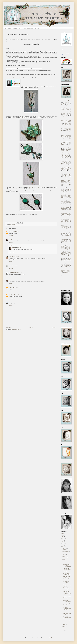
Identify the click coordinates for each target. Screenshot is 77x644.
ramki (63, 238)
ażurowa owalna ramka (25, 118)
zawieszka (69, 270)
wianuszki (68, 261)
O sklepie (15, 28)
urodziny (68, 257)
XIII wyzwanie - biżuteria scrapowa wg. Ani (67, 585)
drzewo (62, 155)
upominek (63, 257)
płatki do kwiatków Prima (68, 225)
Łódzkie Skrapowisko (28, 28)
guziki (70, 165)
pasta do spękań (64, 217)
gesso (64, 165)
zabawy (62, 268)
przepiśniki (63, 233)
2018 (63, 537)
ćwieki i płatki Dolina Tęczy (66, 134)
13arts (62, 101)
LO (62, 204)
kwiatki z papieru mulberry (65, 196)
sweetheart (63, 250)
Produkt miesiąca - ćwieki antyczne (66, 598)
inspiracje (67, 167)
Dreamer (64, 154)
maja (64, 560)
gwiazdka (64, 166)
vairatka (70, 258)
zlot (62, 273)
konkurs (62, 191)
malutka (11, 302)
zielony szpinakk (12, 239)
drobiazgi (69, 154)
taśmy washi (64, 252)
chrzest (66, 116)
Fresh (70, 164)
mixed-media (63, 208)
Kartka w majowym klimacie (67, 611)
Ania (68, 105)
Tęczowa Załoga (64, 253)
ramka (70, 237)
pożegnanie (68, 230)
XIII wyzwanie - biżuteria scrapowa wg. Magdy (67, 589)
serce (63, 245)
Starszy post (54, 328)
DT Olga (67, 155)
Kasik (70, 186)
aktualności (66, 102)
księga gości (68, 192)
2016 (63, 540)
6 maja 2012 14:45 (15, 280)
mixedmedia (70, 208)
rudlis (10, 257)
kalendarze (69, 170)
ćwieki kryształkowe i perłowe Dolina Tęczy (66, 139)
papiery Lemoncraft (66, 216)
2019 (63, 535)
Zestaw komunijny (66, 603)
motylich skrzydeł (28, 115)
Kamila (10, 225)
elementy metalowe (64, 161)
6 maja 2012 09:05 (21, 248)
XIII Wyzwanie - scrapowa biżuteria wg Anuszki (67, 608)
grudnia (65, 548)
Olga (69, 212)
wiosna (62, 264)
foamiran (63, 164)
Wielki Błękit (69, 262)
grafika (67, 165)
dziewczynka (63, 160)
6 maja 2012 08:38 (14, 265)
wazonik (69, 260)
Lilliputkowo (11, 295)
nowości (63, 212)
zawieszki (63, 271)
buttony (64, 114)
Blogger (53, 638)
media (62, 206)
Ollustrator (39, 638)
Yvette (66, 267)
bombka (64, 112)
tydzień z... (63, 256)
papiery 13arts (69, 215)
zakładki (67, 269)
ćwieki (70, 122)
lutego (64, 626)
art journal (69, 106)
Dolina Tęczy (64, 153)
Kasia (66, 186)
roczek (70, 238)
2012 (63, 547)
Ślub (68, 250)
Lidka (10, 232)
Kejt (64, 187)
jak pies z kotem (64, 168)
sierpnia (65, 555)
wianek (62, 261)
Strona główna (8, 28)
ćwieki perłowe (68, 147)
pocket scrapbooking (65, 229)
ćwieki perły (67, 149)
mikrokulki (62, 207)
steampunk (68, 247)
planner (69, 219)
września (65, 553)
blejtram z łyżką (63, 111)
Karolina (70, 171)
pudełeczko (63, 236)
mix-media (68, 207)
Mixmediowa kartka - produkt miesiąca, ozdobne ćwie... (67, 620)
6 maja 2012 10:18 (20, 273)
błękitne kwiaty (69, 111)
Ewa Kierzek (11, 287)
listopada (65, 550)
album (62, 103)
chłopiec (68, 114)
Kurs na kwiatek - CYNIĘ (66, 571)
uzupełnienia (63, 258)
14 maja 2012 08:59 (16, 302)
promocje (68, 232)
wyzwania (14, 225)
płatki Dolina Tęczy (65, 226)
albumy (68, 103)
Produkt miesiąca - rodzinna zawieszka (67, 569)
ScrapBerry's (68, 243)
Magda (66, 204)
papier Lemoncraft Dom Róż (66, 213)
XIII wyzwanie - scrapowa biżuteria (67, 617)
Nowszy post (8, 328)
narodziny (70, 210)
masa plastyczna (66, 205)
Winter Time (63, 263)
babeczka (68, 107)
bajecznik (62, 108)
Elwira (70, 161)
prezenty (62, 231)
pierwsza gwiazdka (64, 219)
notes (63, 211)
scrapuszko (69, 244)
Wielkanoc (63, 262)
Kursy (20, 28)
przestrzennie (69, 233)
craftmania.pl (63, 51)
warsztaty (37, 28)
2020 (63, 534)
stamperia (62, 247)
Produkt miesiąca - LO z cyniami (67, 582)
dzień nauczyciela (66, 159)
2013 (63, 545)
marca (65, 625)
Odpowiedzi (12, 245)
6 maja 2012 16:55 (18, 287)
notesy (68, 211)
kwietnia (65, 623)
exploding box (66, 162)
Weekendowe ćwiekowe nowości (67, 601)
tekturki (69, 252)
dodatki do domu (68, 152)
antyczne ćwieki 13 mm (34, 187)
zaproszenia (63, 270)
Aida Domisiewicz (12, 273)
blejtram (68, 110)
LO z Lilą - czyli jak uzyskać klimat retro (66, 562)
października (66, 551)
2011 (63, 630)
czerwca (65, 558)
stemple (62, 249)
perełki (68, 218)
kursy (62, 193)
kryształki (62, 192)
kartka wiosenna (64, 183)
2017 (63, 538)
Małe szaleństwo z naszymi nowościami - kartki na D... (67, 593)
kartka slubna (65, 177)
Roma (69, 239)
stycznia (65, 628)
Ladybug (70, 201)
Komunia (68, 189)
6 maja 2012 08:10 (15, 257)
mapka (70, 204)
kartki (70, 184)
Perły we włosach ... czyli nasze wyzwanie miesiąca (67, 566)
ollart (10, 280)
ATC (62, 107)
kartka (64, 172)
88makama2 (69, 101)
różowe (67, 242)
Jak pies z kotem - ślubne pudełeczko (67, 574)
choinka (62, 116)
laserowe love (65, 202)
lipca (64, 556)
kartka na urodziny (68, 176)
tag (65, 251)
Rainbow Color (64, 237)
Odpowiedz (11, 235)
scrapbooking (63, 244)
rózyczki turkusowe (64, 240)
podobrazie (63, 230)
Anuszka (63, 106)
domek (70, 153)
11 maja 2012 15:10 (18, 295)
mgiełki (68, 206)
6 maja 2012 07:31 (19, 239)
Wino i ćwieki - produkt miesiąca (67, 605)
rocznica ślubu (64, 239)
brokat (70, 113)
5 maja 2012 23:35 (15, 232)
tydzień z (69, 255)
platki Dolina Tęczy (68, 222)
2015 (63, 542)
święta (62, 251)
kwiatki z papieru (67, 195)
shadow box (68, 245)
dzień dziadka (69, 158)
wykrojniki (63, 265)
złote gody (66, 273)
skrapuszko (68, 246)
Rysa (71, 242)
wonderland (68, 264)
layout (69, 202)
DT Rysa (68, 157)
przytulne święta (66, 235)
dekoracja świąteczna (65, 151)
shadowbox (63, 246)
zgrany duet (68, 271)
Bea (10, 265)
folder (67, 164)
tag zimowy (70, 251)
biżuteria (62, 110)
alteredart (63, 105)
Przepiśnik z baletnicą (67, 596)
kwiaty (62, 198)
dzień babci (63, 158)
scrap (63, 243)
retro (67, 238)
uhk (68, 256)
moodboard (64, 210)
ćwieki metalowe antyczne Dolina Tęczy (66, 146)
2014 (63, 543)
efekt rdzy (69, 160)
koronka (68, 191)
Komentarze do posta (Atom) (16, 329)
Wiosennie (68, 263)
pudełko (68, 236)
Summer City (68, 249)
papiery (63, 214)
